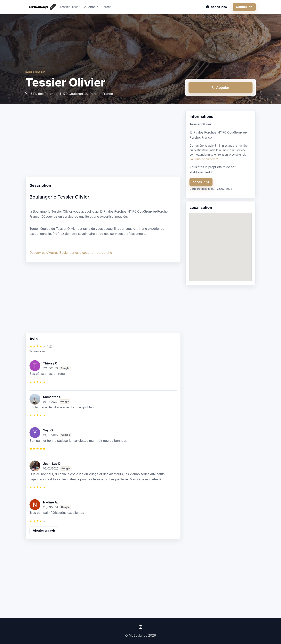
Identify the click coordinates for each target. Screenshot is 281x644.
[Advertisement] (103, 142)
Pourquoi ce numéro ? (204, 159)
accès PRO (201, 182)
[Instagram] (140, 627)
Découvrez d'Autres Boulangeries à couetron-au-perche (71, 253)
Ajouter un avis (44, 530)
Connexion (244, 7)
